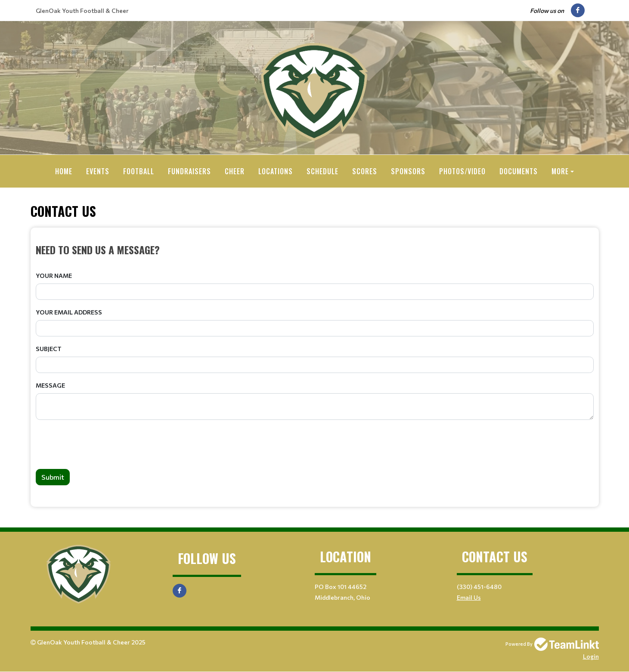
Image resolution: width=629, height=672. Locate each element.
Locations (276, 171)
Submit (53, 477)
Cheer (235, 171)
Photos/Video (462, 171)
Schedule (322, 171)
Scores (365, 171)
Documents (519, 171)
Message (50, 385)
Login (591, 656)
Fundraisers (189, 171)
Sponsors (408, 171)
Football (139, 171)
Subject (49, 349)
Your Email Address (69, 312)
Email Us (469, 597)
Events (98, 171)
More (560, 171)
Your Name (54, 276)
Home (64, 171)
